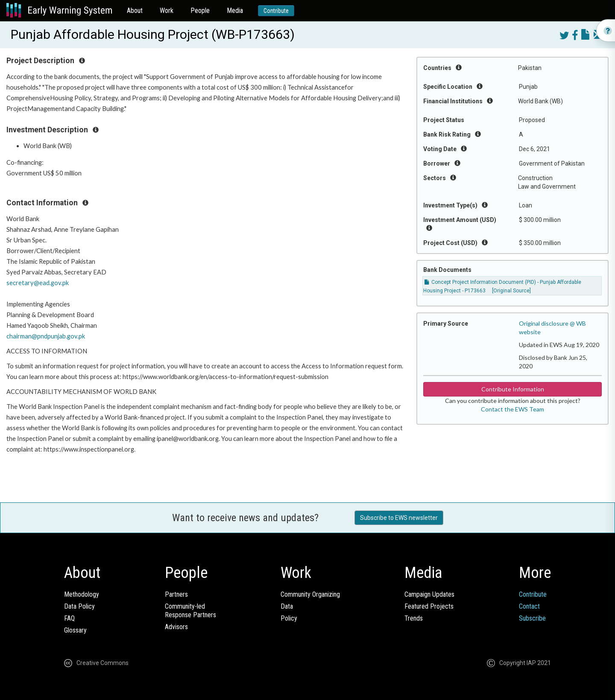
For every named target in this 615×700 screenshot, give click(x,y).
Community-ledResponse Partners (190, 611)
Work (167, 10)
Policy (289, 618)
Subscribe (532, 618)
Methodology (82, 594)
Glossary (75, 630)
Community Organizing (310, 594)
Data (287, 606)
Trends (414, 618)
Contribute (276, 11)
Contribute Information (513, 389)
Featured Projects (429, 606)
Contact (529, 606)
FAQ (69, 618)
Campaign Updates (429, 594)
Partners (176, 594)
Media (235, 10)
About (135, 10)
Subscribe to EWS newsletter (399, 518)
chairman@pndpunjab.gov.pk (46, 336)
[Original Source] (511, 291)
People (200, 10)
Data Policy (79, 606)
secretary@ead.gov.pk (38, 283)
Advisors (176, 627)
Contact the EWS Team (512, 409)
